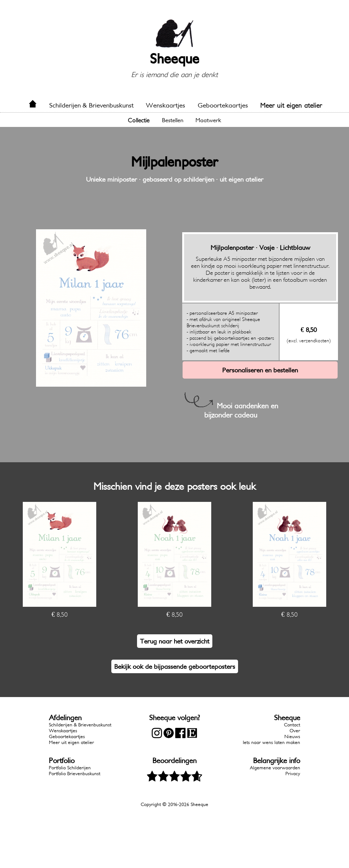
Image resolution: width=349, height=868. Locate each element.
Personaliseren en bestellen (260, 370)
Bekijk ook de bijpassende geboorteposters (175, 666)
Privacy (293, 774)
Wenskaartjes (165, 105)
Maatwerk (208, 120)
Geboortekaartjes (223, 105)
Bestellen (173, 120)
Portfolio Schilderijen (70, 768)
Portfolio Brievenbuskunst (75, 774)
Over (295, 731)
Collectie (139, 120)
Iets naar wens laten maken (271, 742)
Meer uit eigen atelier (291, 105)
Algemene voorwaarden (275, 768)
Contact (292, 725)
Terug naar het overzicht (175, 641)
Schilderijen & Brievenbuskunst (91, 105)
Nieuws (292, 736)
